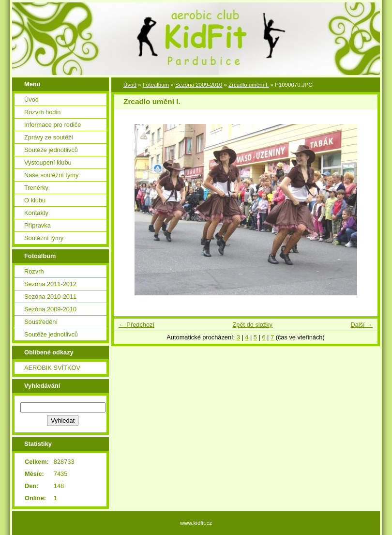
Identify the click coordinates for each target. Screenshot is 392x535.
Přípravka (38, 225)
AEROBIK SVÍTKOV (52, 368)
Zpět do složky (252, 325)
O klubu (35, 200)
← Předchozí (136, 325)
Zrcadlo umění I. (249, 85)
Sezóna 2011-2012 (50, 284)
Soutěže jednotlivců (51, 150)
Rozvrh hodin (42, 112)
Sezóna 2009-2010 (50, 309)
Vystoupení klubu (48, 162)
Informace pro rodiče (53, 125)
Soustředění (41, 322)
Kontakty (36, 213)
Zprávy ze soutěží (49, 137)
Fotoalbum (156, 85)
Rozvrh (34, 271)
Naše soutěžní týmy (51, 175)
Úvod (31, 99)
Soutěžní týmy (44, 238)
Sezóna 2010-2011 (50, 297)
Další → (362, 325)
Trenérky (36, 188)
